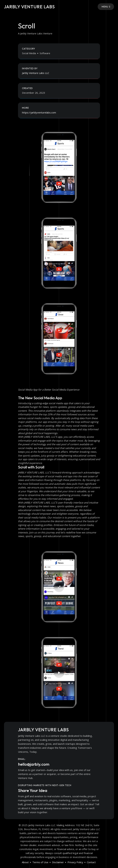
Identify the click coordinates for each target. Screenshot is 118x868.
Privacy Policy (75, 862)
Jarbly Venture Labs (30, 7)
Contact (91, 862)
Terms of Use (40, 862)
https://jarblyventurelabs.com (39, 112)
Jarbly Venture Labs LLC (36, 73)
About (25, 862)
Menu (106, 7)
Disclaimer (58, 862)
